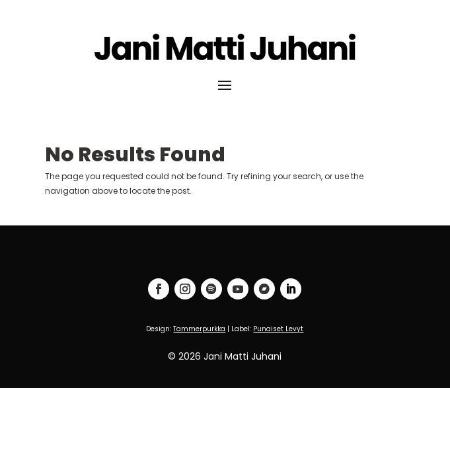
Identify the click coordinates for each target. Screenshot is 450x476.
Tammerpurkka (199, 329)
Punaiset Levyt (278, 329)
